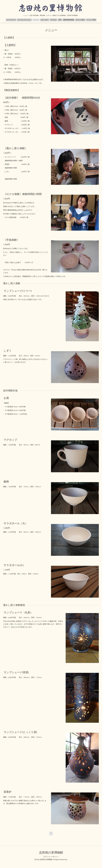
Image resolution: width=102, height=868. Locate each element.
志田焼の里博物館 (51, 853)
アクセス (53, 20)
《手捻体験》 (11, 240)
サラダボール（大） (16, 523)
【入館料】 (10, 45)
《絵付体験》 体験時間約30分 (22, 98)
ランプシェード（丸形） (18, 613)
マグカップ (10, 440)
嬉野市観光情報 (69, 20)
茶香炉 (8, 792)
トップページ (11, 20)
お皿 (6, 398)
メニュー (36, 20)
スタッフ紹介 (80, 20)
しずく (8, 351)
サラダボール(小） (15, 565)
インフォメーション (24, 20)
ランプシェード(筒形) (16, 672)
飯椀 (6, 482)
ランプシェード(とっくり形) (20, 732)
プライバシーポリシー (51, 857)
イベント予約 (91, 20)
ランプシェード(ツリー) (18, 291)
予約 (60, 20)
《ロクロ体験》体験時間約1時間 (23, 194)
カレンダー (45, 20)
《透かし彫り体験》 (15, 148)
